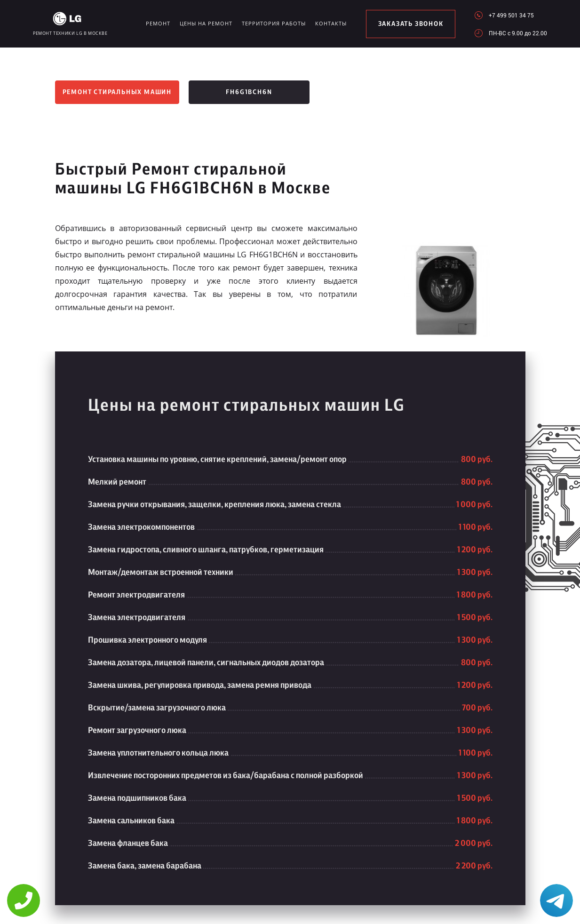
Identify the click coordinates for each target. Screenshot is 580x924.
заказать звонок (411, 24)
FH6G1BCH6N (249, 92)
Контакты (331, 23)
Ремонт (158, 23)
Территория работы (274, 23)
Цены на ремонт (206, 23)
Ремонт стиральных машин (117, 92)
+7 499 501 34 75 (511, 15)
